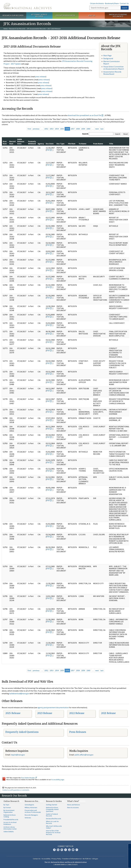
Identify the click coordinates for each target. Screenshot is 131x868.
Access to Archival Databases (10, 823)
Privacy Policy (56, 859)
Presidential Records (11, 820)
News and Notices (74, 805)
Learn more (110, 864)
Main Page (107, 55)
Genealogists (29, 805)
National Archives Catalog (10, 816)
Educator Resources (65, 15)
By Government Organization (9, 811)
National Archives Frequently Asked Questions (52, 809)
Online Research (11, 801)
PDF (48, 150)
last (102, 129)
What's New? (73, 801)
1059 (83, 129)
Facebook (54, 850)
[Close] (128, 846)
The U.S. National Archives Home (27, 6)
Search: (85, 134)
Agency (41, 144)
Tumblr (66, 850)
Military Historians (31, 807)
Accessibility (46, 859)
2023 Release (45, 713)
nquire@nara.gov (18, 755)
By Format (7, 807)
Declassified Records (54, 819)
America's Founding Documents (118, 15)
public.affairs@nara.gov (84, 755)
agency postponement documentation (53, 707)
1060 (88, 129)
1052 (46, 129)
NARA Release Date (21, 141)
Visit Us (92, 15)
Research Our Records (13, 15)
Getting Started (52, 805)
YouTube (69, 850)
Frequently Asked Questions (22, 732)
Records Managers (31, 815)
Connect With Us (65, 846)
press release (40, 77)
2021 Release (108, 713)
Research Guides (54, 801)
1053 (52, 129)
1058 (78, 129)
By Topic (6, 805)
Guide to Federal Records (52, 815)
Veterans (28, 818)
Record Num (12, 142)
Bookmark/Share (112, 3)
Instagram (62, 850)
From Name (98, 144)
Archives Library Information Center (10, 828)
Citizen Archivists (97, 3)
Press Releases (78, 732)
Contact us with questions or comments (16, 790)
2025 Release (13, 713)
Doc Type (60, 144)
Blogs (73, 850)
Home (6, 29)
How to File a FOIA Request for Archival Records (53, 832)
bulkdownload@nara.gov (19, 693)
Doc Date (50, 144)
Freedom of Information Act (72, 859)
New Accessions (73, 807)
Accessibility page (58, 780)
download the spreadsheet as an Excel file (85, 115)
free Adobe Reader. (29, 778)
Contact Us (124, 3)
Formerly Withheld (32, 142)
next (97, 129)
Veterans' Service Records (39, 15)
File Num (72, 144)
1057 (73, 129)
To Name (82, 144)
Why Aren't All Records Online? (54, 827)
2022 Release (77, 713)
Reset (126, 134)
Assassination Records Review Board (112, 73)
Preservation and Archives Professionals (33, 811)
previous (36, 129)
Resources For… (32, 801)
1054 (57, 129)
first (29, 129)
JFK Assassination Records (36, 29)
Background (108, 58)
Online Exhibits (9, 832)
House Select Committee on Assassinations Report (114, 68)
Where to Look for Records (52, 822)
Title (111, 144)
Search (125, 8)
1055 (62, 129)
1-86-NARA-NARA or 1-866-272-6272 (65, 864)
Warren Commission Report (112, 62)
